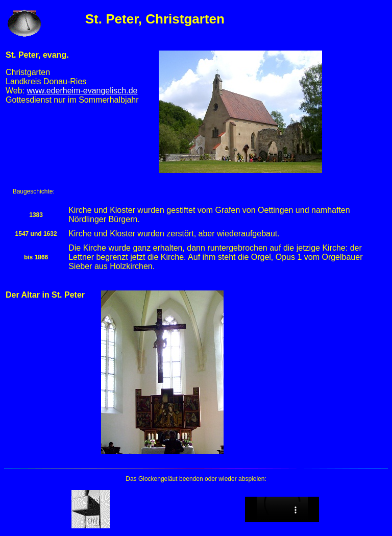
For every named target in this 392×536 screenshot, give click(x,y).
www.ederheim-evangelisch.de (82, 91)
